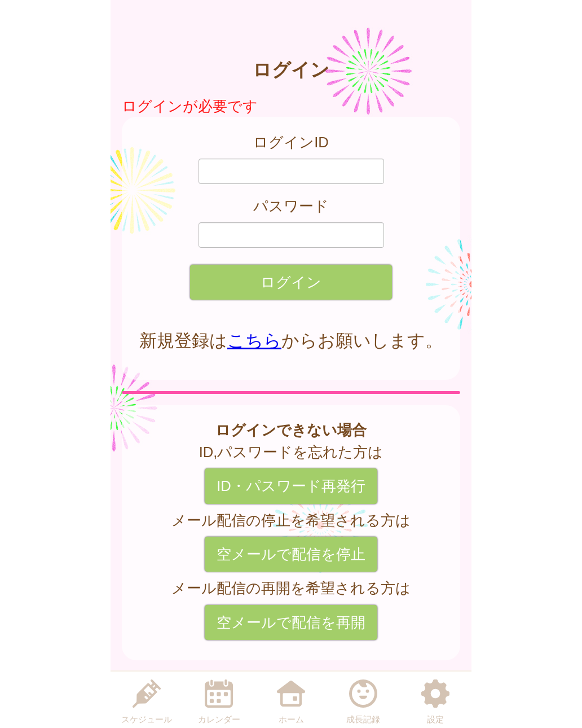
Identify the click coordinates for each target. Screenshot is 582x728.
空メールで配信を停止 (291, 554)
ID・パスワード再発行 (291, 486)
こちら (254, 341)
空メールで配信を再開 (291, 622)
